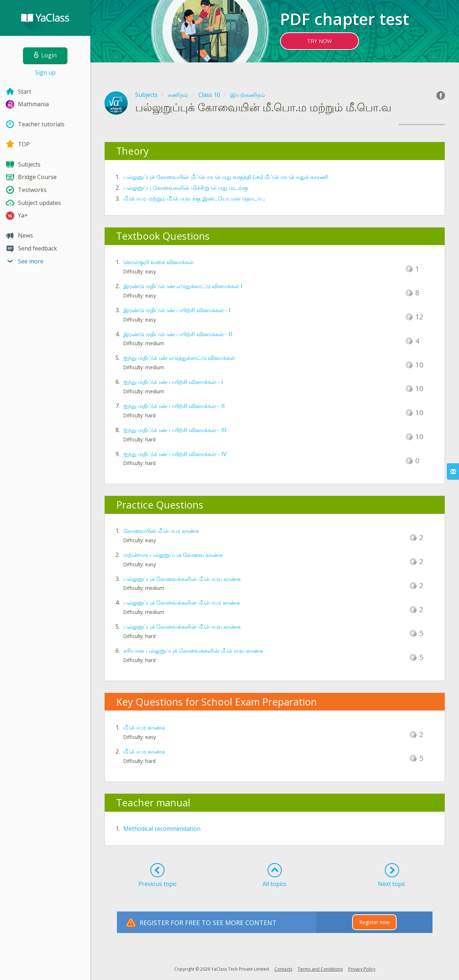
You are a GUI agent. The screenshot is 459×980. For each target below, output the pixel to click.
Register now (375, 922)
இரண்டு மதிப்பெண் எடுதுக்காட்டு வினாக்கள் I (183, 286)
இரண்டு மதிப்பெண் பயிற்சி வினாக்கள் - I (177, 310)
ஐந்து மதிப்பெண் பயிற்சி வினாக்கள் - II (174, 406)
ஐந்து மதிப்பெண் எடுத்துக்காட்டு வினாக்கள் (179, 358)
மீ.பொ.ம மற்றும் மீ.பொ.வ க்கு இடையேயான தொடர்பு (194, 198)
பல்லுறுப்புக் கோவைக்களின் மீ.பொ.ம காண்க (182, 602)
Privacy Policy (362, 969)
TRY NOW (320, 41)
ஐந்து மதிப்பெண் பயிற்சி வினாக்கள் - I (173, 382)
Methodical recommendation (162, 829)
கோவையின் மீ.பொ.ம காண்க (161, 531)
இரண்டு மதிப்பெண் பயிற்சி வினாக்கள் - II (178, 334)
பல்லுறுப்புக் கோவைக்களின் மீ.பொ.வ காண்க (182, 579)
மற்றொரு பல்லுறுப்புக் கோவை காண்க (173, 555)
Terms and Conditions (320, 969)
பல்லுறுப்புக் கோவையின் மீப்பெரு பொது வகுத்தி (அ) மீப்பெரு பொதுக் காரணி (226, 177)
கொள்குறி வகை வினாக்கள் (158, 262)
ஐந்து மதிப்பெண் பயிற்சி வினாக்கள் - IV (175, 454)
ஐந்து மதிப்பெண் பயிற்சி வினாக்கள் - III (175, 430)
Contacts (283, 969)
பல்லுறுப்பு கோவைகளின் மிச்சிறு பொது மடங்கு (186, 188)
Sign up (45, 72)
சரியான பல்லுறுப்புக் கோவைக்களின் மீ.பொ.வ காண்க (193, 651)
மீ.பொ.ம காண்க (144, 727)
